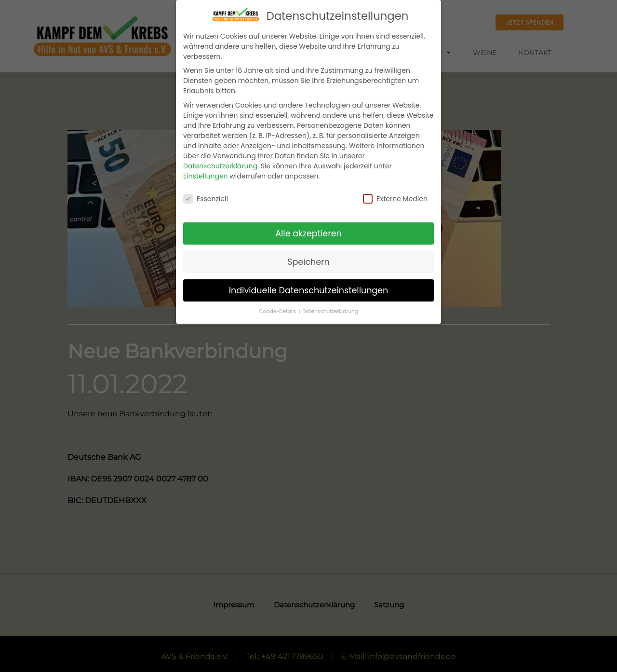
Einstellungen (206, 176)
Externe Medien (395, 199)
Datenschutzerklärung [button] (330, 311)
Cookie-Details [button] (278, 311)
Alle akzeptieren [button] (308, 233)
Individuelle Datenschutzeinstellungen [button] (309, 290)
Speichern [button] (308, 262)
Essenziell (206, 199)
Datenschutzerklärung (220, 166)
